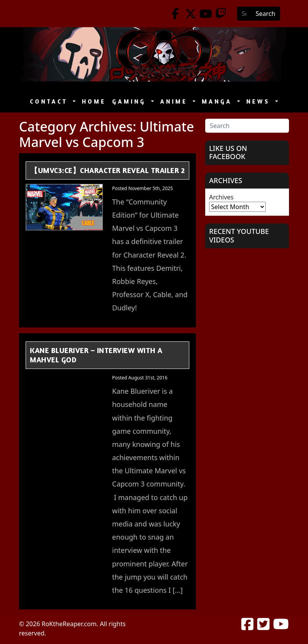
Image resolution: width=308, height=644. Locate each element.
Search (266, 14)
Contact (50, 101)
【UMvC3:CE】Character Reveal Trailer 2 (107, 170)
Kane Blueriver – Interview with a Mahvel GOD (96, 355)
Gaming (131, 101)
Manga (219, 101)
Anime (176, 101)
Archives (221, 197)
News (260, 101)
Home (94, 101)
